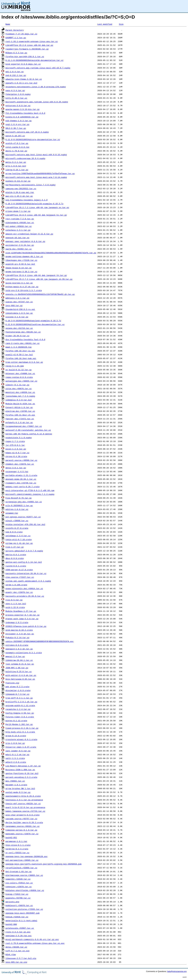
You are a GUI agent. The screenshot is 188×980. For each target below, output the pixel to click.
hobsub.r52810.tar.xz (17, 917)
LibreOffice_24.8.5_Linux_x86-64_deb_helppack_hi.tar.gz (36, 215)
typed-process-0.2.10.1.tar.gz (22, 728)
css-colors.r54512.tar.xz (19, 883)
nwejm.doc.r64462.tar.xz (19, 249)
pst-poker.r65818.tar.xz (19, 226)
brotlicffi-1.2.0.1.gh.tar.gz (21, 702)
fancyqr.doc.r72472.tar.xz (20, 419)
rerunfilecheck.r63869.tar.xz (21, 868)
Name (8, 24)
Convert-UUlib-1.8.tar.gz (19, 407)
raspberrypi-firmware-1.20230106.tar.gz (27, 49)
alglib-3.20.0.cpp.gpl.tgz (20, 192)
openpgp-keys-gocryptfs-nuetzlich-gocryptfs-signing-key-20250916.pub (44, 864)
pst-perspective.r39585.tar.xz (22, 860)
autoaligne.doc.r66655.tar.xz (21, 381)
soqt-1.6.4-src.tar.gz (17, 124)
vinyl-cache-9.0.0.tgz (17, 147)
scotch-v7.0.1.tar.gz (17, 143)
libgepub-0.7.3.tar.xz (17, 694)
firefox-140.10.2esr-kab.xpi (21, 358)
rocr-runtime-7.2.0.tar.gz (20, 219)
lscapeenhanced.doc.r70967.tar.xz (24, 426)
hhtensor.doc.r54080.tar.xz (20, 373)
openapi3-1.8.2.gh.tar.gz (19, 649)
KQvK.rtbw (11, 954)
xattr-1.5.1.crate (15, 758)
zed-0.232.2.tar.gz (16, 75)
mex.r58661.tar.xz (15, 781)
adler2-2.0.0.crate (16, 762)
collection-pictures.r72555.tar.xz (24, 909)
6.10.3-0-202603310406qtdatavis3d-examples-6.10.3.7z (34, 204)
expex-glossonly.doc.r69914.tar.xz (24, 588)
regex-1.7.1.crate (15, 441)
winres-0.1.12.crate (16, 721)
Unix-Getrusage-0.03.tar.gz (20, 679)
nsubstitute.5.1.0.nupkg (19, 438)
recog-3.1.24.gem (15, 366)
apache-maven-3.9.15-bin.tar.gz (23, 109)
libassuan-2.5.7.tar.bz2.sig (21, 958)
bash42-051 (11, 837)
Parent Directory (15, 30)
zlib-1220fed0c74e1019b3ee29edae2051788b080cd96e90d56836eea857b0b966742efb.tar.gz (51, 253)
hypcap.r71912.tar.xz (17, 894)
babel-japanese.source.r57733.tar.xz (25, 811)
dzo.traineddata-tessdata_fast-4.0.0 (25, 339)
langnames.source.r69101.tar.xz (23, 826)
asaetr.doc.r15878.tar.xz (19, 592)
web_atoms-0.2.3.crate (17, 687)
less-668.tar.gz (14, 305)
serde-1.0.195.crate (16, 585)
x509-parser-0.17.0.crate (19, 570)
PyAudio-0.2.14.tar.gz (17, 638)
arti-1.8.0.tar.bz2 (16, 166)
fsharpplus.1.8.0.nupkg (18, 94)
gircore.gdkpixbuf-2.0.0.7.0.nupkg (24, 551)
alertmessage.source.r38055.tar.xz (24, 875)
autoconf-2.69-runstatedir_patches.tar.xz (28, 430)
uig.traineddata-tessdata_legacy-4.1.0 (27, 200)
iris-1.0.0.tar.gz (15, 743)
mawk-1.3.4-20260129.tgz (19, 347)
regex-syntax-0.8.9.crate (19, 377)
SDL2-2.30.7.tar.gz (16, 128)
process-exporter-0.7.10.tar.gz (23, 615)
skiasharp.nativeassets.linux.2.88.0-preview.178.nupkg (36, 87)
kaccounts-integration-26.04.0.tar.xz (26, 573)
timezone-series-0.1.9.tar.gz (21, 830)
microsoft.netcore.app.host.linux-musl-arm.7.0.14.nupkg (36, 177)
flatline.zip (12, 683)
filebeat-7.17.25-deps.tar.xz (21, 34)
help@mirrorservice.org (177, 971)
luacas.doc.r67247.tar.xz (19, 302)
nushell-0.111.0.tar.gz (18, 181)
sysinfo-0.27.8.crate (17, 528)
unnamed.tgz (12, 513)
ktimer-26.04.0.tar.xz (17, 336)
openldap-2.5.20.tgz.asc (19, 936)
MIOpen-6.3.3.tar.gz (16, 53)
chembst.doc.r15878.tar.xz (20, 464)
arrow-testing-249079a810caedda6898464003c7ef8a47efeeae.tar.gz (40, 173)
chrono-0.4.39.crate (16, 456)
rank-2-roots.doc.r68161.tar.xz (23, 343)
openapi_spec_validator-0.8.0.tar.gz (25, 241)
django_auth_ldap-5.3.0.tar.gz (22, 619)
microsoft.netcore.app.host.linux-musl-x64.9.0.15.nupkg (36, 155)
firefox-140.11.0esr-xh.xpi (20, 415)
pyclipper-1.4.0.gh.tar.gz (20, 634)
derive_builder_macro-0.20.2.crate (24, 822)
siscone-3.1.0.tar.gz (17, 317)
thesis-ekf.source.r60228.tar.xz (23, 804)
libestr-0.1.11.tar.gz (17, 385)
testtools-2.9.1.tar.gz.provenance (24, 800)
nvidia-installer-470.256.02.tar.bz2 (25, 524)
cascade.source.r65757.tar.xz (21, 819)
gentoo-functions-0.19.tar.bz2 (22, 773)
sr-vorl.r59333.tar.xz (17, 853)
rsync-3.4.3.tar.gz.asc (18, 932)
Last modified (105, 24)
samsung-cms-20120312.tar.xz (21, 189)
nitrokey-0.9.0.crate (17, 645)
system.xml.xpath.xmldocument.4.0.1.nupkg (28, 581)
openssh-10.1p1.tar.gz (17, 238)
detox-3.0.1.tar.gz (16, 468)
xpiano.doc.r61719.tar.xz (19, 328)
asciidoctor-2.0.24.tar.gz (20, 245)
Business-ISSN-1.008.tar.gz (20, 770)
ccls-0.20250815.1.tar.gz (19, 505)
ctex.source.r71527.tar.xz (20, 577)
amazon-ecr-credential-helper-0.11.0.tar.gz (29, 234)
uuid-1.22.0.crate (15, 607)
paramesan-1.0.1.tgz (16, 841)
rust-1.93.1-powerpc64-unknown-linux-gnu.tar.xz (32, 41)
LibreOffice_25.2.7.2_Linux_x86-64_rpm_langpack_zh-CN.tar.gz (39, 279)
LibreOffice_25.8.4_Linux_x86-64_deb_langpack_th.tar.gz (36, 275)
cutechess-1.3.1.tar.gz (18, 230)
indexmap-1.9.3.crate (17, 622)
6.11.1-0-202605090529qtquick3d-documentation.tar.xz (34, 60)
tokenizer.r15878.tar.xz (19, 887)
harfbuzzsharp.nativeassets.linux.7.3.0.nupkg (30, 185)
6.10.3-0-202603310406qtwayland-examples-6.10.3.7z (33, 321)
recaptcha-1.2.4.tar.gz (18, 709)
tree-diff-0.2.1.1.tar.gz (19, 698)
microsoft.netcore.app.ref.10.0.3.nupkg (27, 132)
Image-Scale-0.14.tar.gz (19, 268)
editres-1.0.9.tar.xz (17, 509)
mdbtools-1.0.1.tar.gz (17, 298)
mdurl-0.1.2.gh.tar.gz (17, 754)
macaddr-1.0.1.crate (16, 785)
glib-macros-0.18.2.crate (19, 630)
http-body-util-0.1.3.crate (20, 732)
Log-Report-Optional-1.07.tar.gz (23, 766)
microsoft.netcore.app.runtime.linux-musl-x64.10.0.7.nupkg (38, 68)
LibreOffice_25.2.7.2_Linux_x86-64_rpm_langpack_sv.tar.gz (37, 207)
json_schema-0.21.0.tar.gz (20, 664)
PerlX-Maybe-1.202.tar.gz (19, 724)
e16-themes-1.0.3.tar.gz (19, 121)
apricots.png (12, 902)
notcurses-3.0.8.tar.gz (18, 106)
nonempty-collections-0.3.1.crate (24, 653)
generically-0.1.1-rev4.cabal (21, 921)
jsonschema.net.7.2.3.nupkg (20, 396)
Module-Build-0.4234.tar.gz (20, 404)
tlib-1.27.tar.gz (15, 547)
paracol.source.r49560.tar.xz (21, 460)
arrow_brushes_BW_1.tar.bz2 (20, 788)
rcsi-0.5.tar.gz (14, 600)
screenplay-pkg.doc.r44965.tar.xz (24, 502)
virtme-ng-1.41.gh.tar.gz (19, 543)
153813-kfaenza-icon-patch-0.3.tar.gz (26, 626)
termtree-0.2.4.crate (17, 849)
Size (121, 24)
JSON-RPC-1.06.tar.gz (17, 668)
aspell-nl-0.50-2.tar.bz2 (19, 355)
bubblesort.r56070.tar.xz (19, 905)
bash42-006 (11, 924)
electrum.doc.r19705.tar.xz (20, 411)
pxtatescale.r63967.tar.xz (20, 928)
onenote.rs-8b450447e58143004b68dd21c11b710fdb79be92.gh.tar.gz (40, 294)
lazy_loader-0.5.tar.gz (18, 751)
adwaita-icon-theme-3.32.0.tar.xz (24, 79)
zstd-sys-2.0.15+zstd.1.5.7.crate (24, 290)
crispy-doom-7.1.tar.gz (18, 211)
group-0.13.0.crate (16, 736)
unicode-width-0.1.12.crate (20, 705)
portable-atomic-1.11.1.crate (21, 475)
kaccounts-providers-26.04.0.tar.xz (25, 596)
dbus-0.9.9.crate (15, 558)
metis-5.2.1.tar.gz (16, 162)
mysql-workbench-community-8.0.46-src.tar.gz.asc (32, 939)
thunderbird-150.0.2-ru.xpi (20, 309)
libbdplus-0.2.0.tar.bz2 (19, 400)
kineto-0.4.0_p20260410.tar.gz (22, 117)
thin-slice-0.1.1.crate (18, 845)
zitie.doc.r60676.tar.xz (19, 388)
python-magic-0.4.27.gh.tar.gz (22, 287)
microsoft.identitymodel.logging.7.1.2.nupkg (30, 494)
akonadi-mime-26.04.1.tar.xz (21, 479)
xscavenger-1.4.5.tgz (17, 471)
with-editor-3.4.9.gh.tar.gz (21, 675)
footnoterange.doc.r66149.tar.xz (23, 332)
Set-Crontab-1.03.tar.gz (19, 871)
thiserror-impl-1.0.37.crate (21, 747)
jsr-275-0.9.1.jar (15, 445)
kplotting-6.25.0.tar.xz (19, 671)
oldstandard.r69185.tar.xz (20, 222)
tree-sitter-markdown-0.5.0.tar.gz (24, 362)
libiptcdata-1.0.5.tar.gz (19, 313)
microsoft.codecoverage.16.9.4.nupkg (25, 158)
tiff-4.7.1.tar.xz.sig (17, 951)
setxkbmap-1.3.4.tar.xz (18, 536)
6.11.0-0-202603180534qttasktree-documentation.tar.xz (35, 324)
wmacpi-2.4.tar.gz (15, 656)
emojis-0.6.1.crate (16, 555)
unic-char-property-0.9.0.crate (23, 815)
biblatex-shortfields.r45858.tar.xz (25, 890)
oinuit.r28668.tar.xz (17, 521)
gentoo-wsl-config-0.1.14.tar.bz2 (24, 562)
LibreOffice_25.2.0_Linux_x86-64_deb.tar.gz (29, 45)
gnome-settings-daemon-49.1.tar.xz (24, 256)
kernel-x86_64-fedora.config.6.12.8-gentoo (29, 434)
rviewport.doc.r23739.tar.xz (21, 483)
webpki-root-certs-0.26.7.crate (23, 487)
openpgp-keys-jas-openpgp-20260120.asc (27, 856)
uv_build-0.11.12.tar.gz (19, 370)
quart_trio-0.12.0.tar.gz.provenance (25, 807)
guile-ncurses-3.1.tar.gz (19, 283)
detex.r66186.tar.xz (16, 947)
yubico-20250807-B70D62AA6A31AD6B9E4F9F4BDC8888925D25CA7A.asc (40, 641)
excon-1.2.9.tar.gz (16, 449)
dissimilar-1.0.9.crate (18, 690)
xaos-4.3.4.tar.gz (15, 90)
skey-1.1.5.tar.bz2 (16, 604)
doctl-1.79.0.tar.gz (16, 151)
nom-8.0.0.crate (14, 532)
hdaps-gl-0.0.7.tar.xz (17, 453)
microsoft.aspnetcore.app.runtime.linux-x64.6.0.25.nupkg (37, 102)
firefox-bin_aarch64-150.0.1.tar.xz (25, 56)
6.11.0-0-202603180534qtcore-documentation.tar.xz (33, 139)
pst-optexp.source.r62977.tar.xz (23, 517)
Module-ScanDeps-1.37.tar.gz (21, 611)
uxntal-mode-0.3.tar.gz (18, 792)
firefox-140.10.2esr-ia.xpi (20, 351)
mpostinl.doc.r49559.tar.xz (20, 392)
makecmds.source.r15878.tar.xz (22, 834)
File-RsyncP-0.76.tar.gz (19, 498)
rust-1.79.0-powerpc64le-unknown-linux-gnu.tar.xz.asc (35, 943)
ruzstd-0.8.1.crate (16, 566)
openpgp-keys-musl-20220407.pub (23, 913)
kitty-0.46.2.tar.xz (16, 98)
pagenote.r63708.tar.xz (18, 898)
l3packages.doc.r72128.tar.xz (21, 260)
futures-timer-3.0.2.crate (20, 717)
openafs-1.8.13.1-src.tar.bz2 (21, 83)
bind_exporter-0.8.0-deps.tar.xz (23, 64)
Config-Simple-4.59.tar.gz (20, 713)
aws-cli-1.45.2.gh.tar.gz (19, 196)
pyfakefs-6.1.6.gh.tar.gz (19, 422)
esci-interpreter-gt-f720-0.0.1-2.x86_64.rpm (30, 490)
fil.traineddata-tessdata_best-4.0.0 (25, 113)
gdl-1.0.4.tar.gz (15, 72)
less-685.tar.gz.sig (16, 962)
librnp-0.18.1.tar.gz (17, 170)
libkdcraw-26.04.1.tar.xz (19, 660)
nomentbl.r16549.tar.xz (18, 879)
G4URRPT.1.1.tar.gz (16, 38)
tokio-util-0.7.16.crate (19, 539)
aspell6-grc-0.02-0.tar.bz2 (20, 264)
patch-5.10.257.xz (15, 136)
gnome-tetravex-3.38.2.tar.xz (21, 272)
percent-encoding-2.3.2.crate (21, 777)
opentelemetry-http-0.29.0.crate (23, 796)
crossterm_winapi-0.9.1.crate (21, 739)
